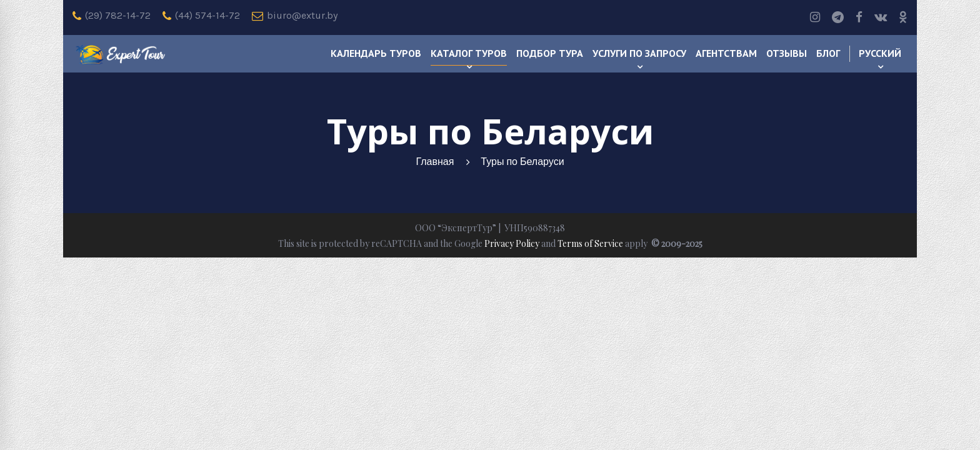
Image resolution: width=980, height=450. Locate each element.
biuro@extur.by (295, 16)
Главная (435, 162)
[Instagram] (815, 17)
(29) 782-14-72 (112, 16)
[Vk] (881, 17)
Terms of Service (590, 243)
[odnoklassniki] (903, 17)
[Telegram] (838, 17)
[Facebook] (859, 17)
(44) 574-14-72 (201, 16)
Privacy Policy (512, 243)
